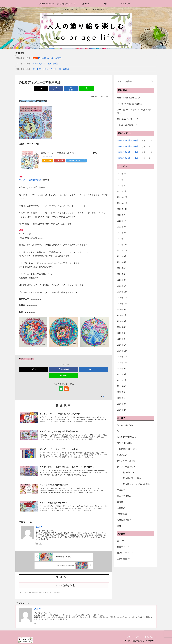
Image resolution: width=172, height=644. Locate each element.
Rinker (50, 156)
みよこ (39, 527)
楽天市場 (59, 160)
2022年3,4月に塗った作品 (129, 119)
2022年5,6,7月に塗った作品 (130, 104)
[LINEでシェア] (86, 89)
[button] (152, 82)
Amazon (47, 160)
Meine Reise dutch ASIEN (129, 98)
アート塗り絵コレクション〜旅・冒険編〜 (134, 111)
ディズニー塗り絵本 (26, 359)
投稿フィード (123, 547)
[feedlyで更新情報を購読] (61, 389)
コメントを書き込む (64, 585)
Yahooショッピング (76, 160)
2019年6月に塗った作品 (127, 140)
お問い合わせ (150, 637)
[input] (135, 82)
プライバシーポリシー (135, 637)
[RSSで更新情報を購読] (66, 389)
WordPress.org (124, 559)
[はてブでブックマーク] (71, 89)
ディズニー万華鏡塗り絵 (30, 180)
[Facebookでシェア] (56, 89)
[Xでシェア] (41, 89)
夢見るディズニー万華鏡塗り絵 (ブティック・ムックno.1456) (69, 153)
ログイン (121, 541)
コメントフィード (125, 553)
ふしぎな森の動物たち (127, 125)
